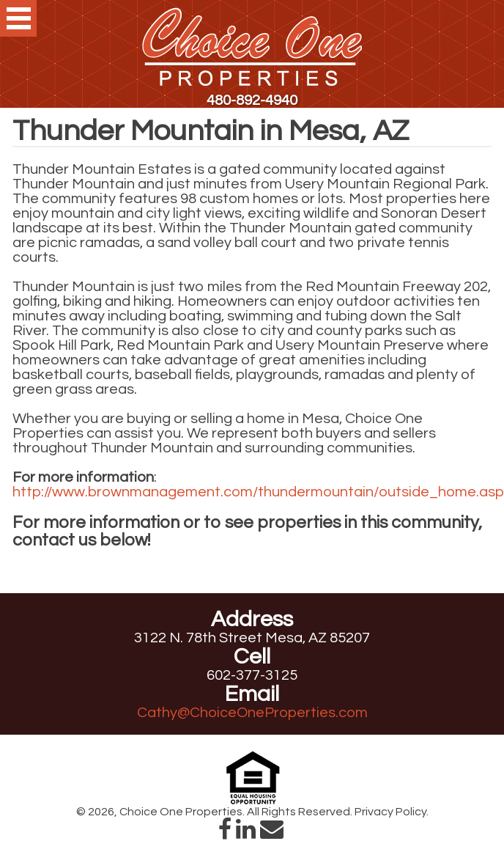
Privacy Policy (390, 812)
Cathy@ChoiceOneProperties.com (252, 713)
